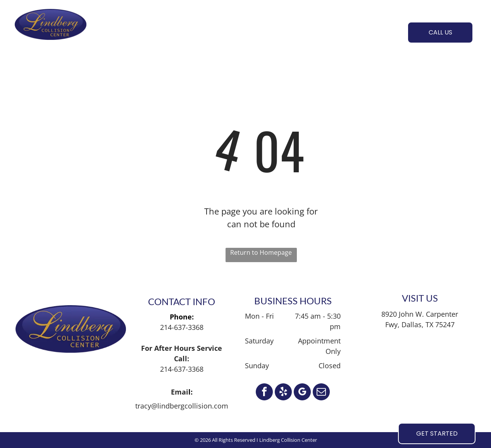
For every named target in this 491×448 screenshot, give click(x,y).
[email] (321, 393)
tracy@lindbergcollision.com (182, 406)
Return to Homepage (261, 252)
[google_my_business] (302, 393)
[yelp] (283, 393)
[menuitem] (123, 31)
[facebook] (264, 393)
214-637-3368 (182, 327)
